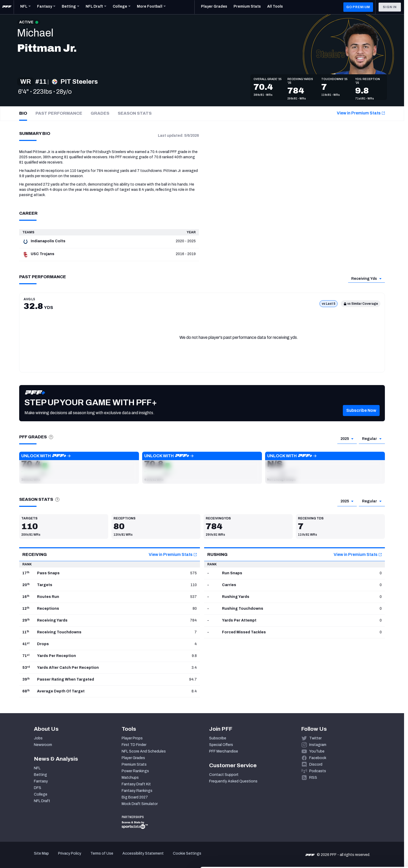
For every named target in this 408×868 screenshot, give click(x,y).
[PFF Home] (7, 7)
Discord (316, 764)
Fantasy (41, 781)
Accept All (364, 820)
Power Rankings (135, 771)
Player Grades (133, 758)
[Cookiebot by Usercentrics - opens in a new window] (34, 858)
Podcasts (318, 771)
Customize (364, 835)
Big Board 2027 (135, 797)
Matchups (130, 778)
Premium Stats (134, 764)
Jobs (38, 738)
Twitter (315, 738)
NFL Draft (42, 801)
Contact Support (224, 775)
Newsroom (43, 745)
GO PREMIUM (358, 7)
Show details (81, 858)
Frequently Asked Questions (233, 781)
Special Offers (221, 745)
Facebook (318, 758)
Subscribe (218, 738)
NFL (37, 768)
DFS (38, 788)
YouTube (317, 751)
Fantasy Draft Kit (136, 784)
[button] (361, 418)
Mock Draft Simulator (140, 804)
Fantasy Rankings (137, 791)
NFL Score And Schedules (144, 751)
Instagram (318, 745)
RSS (313, 778)
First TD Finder (134, 745)
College (41, 794)
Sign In (390, 7)
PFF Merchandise (224, 751)
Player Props (132, 738)
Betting (40, 775)
